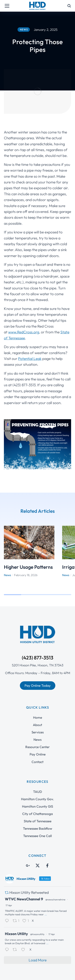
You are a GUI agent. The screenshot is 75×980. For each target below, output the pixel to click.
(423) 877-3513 (38, 636)
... (46, 893)
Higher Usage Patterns (28, 546)
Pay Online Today (38, 664)
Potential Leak (30, 337)
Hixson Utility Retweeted (29, 871)
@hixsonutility (37, 913)
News (7, 554)
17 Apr (9, 884)
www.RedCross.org (24, 311)
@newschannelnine (55, 878)
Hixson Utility (16, 913)
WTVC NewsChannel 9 (24, 878)
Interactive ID (47, 974)
